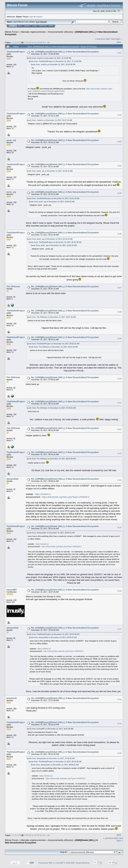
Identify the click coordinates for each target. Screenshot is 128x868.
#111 (119, 403)
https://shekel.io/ (43, 494)
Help (20, 26)
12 (35, 42)
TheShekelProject (16, 52)
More (51, 26)
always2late (12, 479)
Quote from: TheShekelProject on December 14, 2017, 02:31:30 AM (53, 198)
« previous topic (103, 39)
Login (35, 26)
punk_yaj (11, 140)
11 (33, 42)
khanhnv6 (12, 698)
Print (119, 42)
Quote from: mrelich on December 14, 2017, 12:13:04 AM (49, 58)
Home (13, 26)
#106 (119, 234)
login (31, 17)
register (39, 17)
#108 (119, 312)
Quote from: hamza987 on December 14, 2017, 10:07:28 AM (50, 729)
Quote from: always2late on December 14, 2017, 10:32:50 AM (51, 758)
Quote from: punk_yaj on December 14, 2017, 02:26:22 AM (50, 171)
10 (30, 42)
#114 (119, 480)
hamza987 (12, 590)
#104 (119, 166)
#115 (119, 528)
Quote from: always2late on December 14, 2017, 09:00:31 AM (51, 533)
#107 (119, 288)
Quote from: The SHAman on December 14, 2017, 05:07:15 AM (51, 317)
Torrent (43, 22)
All (48, 42)
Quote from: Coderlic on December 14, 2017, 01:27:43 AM (49, 120)
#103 (119, 142)
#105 (119, 193)
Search (27, 26)
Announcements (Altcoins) (60, 32)
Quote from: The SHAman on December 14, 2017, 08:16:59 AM (51, 459)
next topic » (116, 39)
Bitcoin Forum (12, 32)
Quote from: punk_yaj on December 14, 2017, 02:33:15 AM (50, 239)
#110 (119, 379)
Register (43, 26)
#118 (119, 699)
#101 (119, 53)
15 (44, 42)
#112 (119, 429)
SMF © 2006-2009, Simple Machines (75, 863)
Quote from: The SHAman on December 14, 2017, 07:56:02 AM (51, 408)
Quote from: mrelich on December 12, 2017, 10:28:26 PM (53, 64)
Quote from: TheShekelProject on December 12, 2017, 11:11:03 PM (55, 61)
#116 (119, 591)
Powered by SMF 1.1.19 (48, 863)
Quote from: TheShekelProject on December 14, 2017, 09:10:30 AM (53, 634)
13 (38, 42)
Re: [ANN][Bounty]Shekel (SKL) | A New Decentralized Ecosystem (65, 52)
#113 (119, 453)
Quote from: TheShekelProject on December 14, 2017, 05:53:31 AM (53, 344)
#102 (119, 115)
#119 (119, 724)
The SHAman (13, 286)
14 (41, 42)
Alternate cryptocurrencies (33, 32)
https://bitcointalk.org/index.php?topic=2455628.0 (66, 497)
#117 (119, 629)
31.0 (38, 22)
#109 (119, 338)
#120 (119, 753)
